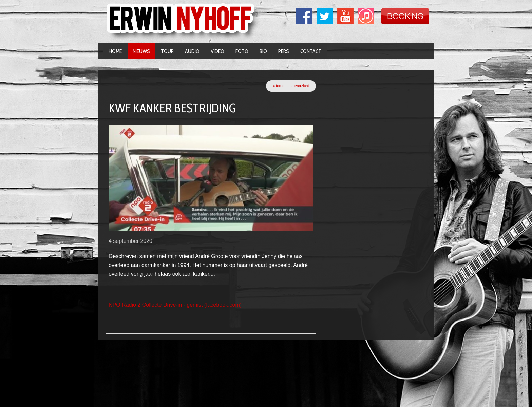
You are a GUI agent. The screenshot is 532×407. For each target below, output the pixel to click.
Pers (284, 51)
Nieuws (141, 51)
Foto (242, 51)
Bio (263, 51)
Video (217, 51)
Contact (311, 51)
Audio (192, 51)
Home (115, 51)
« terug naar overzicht (291, 86)
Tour (167, 51)
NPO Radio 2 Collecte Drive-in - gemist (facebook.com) (175, 305)
